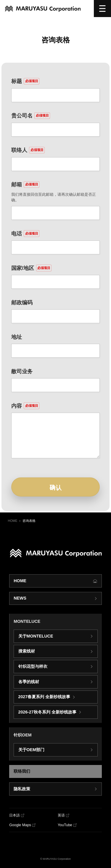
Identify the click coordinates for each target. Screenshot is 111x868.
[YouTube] (67, 825)
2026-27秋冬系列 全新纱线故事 (47, 712)
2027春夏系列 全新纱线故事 (44, 697)
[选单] (102, 9)
